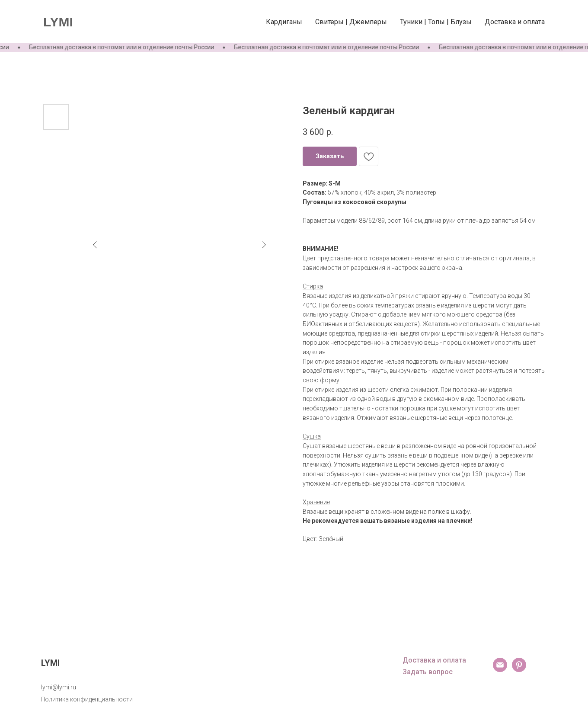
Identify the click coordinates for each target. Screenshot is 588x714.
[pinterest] (519, 670)
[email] (500, 670)
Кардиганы (284, 22)
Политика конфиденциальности (87, 699)
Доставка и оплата (515, 22)
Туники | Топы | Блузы (436, 22)
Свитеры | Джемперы (351, 22)
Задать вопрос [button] (428, 672)
